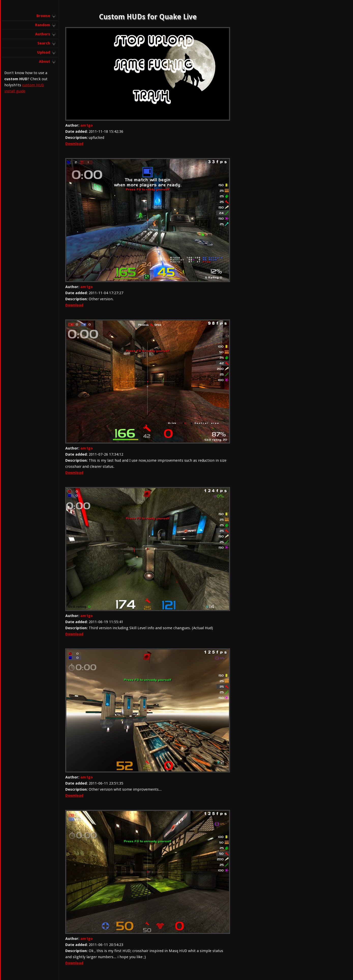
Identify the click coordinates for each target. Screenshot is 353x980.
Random (43, 25)
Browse (43, 16)
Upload (44, 52)
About (44, 61)
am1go (87, 125)
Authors (43, 34)
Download (74, 144)
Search (44, 43)
